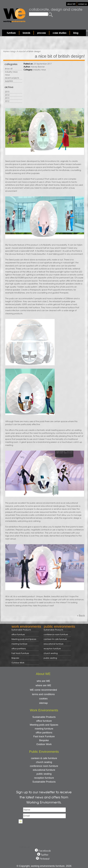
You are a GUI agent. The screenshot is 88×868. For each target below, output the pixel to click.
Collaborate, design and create (56, 9)
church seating (51, 653)
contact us (82, 4)
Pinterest (45, 859)
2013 (7, 98)
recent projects (12, 78)
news (7, 75)
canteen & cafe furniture (56, 639)
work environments (26, 626)
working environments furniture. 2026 (51, 866)
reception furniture (56, 649)
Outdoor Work (18, 663)
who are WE (43, 681)
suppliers (9, 81)
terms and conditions (43, 694)
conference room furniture (56, 634)
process (41, 33)
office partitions (24, 649)
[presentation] (44, 831)
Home (6, 51)
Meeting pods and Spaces (24, 639)
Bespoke (15, 658)
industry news (11, 72)
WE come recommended (43, 690)
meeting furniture (24, 644)
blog (76, 33)
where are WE (43, 685)
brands (26, 33)
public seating (56, 658)
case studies (59, 33)
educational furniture (56, 644)
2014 (7, 95)
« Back (81, 615)
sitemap (43, 703)
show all (9, 69)
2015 (7, 92)
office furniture (24, 634)
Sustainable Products (21, 630)
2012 (7, 101)
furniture (11, 33)
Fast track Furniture (20, 653)
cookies (43, 699)
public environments (59, 626)
